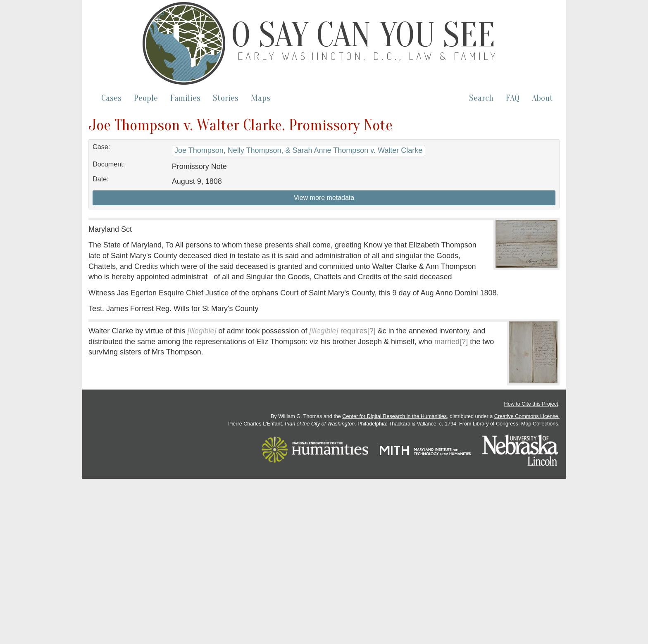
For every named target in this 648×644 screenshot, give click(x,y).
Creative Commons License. (527, 416)
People (146, 98)
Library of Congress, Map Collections (516, 424)
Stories (226, 98)
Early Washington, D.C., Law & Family (368, 56)
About (542, 98)
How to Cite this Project (531, 404)
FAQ (513, 98)
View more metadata (324, 198)
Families (185, 98)
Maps (261, 98)
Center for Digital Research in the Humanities (394, 416)
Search (481, 98)
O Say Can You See (363, 35)
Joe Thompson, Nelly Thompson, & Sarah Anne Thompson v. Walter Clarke (298, 150)
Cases (111, 98)
